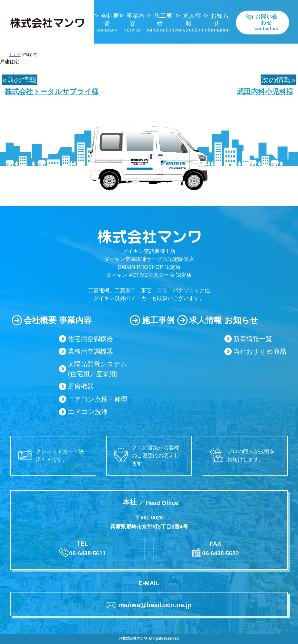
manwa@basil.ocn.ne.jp (149, 605)
